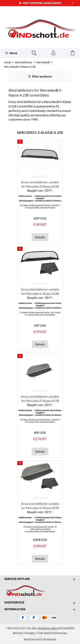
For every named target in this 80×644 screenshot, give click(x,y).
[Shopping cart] (73, 53)
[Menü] (11, 53)
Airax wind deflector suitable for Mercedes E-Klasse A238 (40, 184)
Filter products (40, 76)
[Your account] (53, 53)
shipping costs (48, 628)
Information (15, 609)
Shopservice (14, 603)
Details (40, 237)
